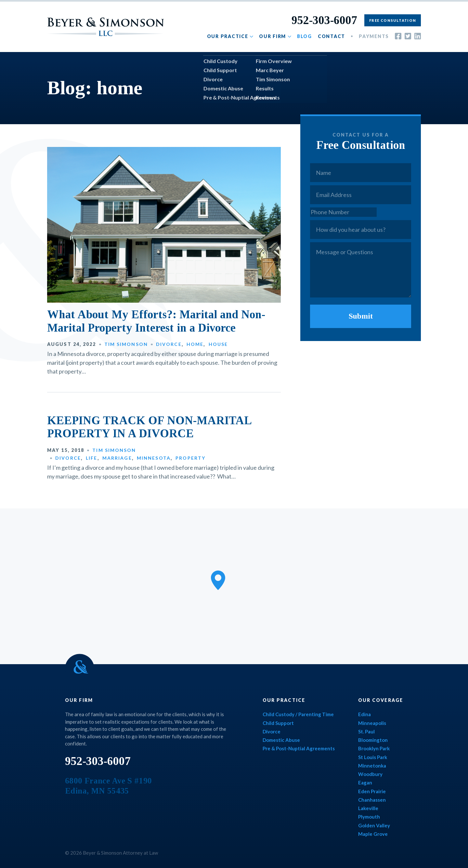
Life (91, 458)
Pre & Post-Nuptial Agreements (299, 748)
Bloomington (373, 740)
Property (190, 458)
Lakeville (368, 808)
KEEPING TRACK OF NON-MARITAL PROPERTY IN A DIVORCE (149, 427)
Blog (305, 36)
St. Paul (366, 731)
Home (195, 344)
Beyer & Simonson (106, 27)
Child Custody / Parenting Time (298, 714)
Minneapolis (372, 723)
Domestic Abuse (281, 740)
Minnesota (154, 458)
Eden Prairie (372, 791)
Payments (374, 36)
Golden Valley (374, 825)
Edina (364, 714)
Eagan (365, 783)
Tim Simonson (126, 344)
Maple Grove (373, 834)
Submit (361, 316)
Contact (331, 36)
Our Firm (273, 36)
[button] (218, 580)
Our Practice (228, 36)
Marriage (117, 458)
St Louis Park (373, 757)
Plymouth (369, 817)
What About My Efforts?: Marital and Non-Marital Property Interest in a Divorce (156, 321)
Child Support (278, 723)
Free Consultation (393, 20)
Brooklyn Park (374, 748)
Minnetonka (372, 766)
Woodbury (370, 774)
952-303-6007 (324, 20)
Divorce (169, 344)
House (218, 344)
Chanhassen (372, 800)
